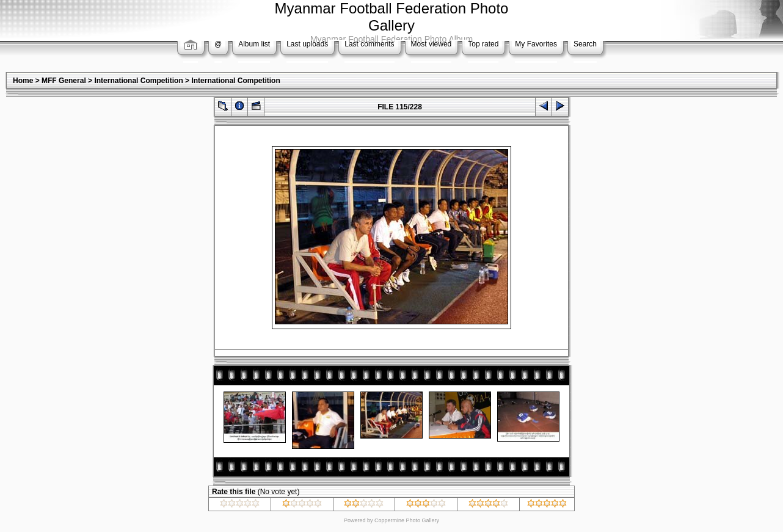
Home (23, 81)
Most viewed (432, 44)
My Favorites (536, 44)
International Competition (138, 81)
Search (585, 44)
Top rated (483, 44)
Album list (254, 44)
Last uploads (307, 44)
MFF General (64, 81)
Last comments (369, 44)
